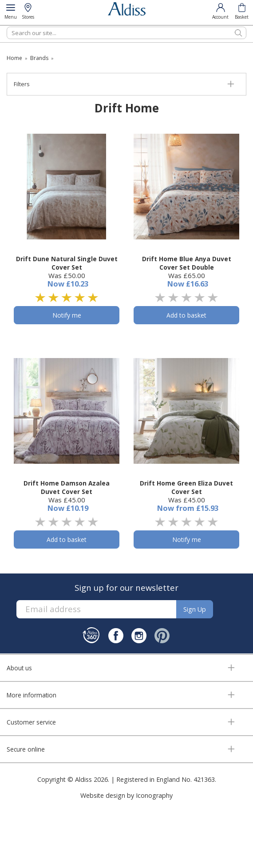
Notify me (67, 315)
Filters (22, 84)
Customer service (31, 722)
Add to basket (186, 315)
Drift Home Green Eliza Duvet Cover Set (186, 487)
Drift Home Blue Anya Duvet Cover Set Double (187, 263)
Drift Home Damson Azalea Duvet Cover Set (67, 487)
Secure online (26, 749)
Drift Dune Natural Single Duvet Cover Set (67, 263)
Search (7, 26)
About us (19, 668)
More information (32, 695)
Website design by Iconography (126, 795)
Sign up (195, 609)
